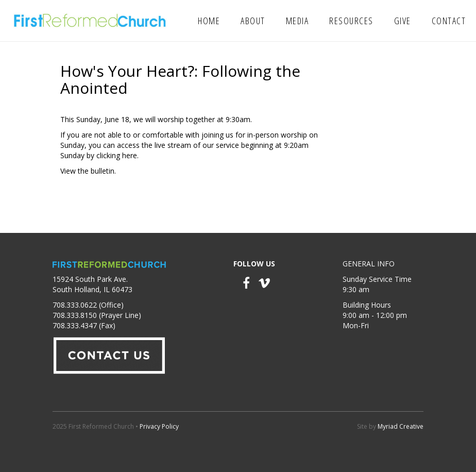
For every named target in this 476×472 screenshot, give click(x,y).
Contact (449, 21)
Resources (351, 21)
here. (130, 155)
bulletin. (103, 171)
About (253, 21)
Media (297, 21)
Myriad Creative (401, 426)
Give (403, 21)
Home (209, 21)
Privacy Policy (159, 426)
